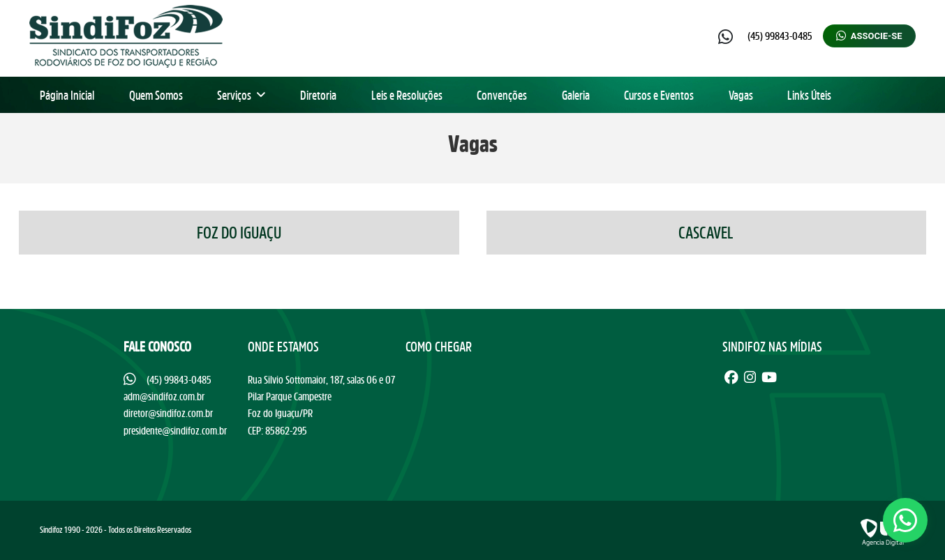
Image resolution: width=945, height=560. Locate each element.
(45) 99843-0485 (780, 36)
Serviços (241, 95)
